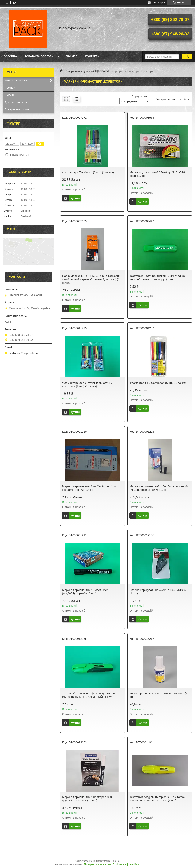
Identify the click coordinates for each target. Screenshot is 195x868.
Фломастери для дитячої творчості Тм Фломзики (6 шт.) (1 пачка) (87, 385)
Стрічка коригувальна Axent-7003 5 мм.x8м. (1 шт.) (158, 592)
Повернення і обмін (17, 109)
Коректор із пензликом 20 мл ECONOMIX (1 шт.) (158, 695)
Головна (10, 56)
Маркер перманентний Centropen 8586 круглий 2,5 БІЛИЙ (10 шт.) (88, 799)
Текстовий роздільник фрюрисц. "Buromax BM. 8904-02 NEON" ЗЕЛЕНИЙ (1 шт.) (90, 695)
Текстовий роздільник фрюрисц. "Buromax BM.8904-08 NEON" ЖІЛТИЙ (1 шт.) (157, 799)
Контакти (92, 56)
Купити (75, 198)
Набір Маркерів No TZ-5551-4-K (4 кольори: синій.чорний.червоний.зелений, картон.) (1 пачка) (91, 279)
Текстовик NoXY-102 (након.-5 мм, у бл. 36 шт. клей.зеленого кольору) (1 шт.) (157, 278)
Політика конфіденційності (127, 864)
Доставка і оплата (16, 102)
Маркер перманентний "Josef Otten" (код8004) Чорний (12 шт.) (86, 592)
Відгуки (9, 95)
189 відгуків (159, 3)
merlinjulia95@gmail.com (24, 353)
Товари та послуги (39, 56)
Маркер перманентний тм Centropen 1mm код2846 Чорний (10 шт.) (90, 488)
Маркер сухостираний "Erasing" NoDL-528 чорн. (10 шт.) (157, 174)
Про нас (71, 56)
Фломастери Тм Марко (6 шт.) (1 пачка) (88, 172)
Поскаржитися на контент (97, 864)
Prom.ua (115, 861)
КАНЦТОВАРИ (100, 71)
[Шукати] (187, 56)
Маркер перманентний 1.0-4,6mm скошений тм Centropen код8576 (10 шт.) (159, 488)
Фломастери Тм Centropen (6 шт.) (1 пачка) (158, 383)
